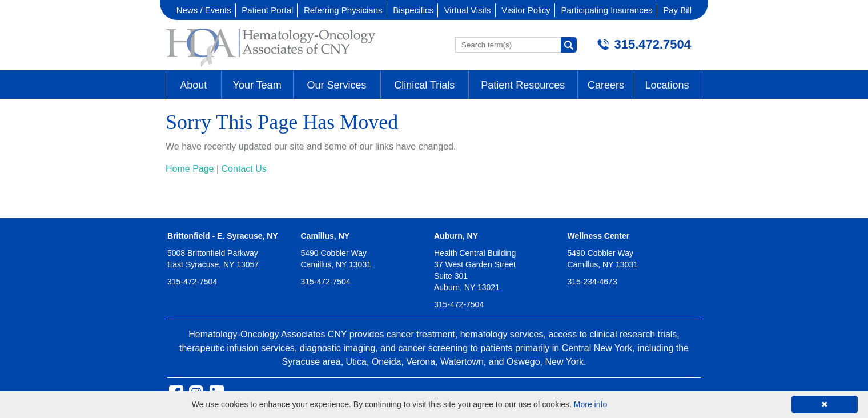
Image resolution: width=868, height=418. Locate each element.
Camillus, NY (325, 236)
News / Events (204, 10)
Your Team (257, 85)
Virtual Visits (468, 10)
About (193, 85)
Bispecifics (413, 10)
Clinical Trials (424, 85)
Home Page (190, 169)
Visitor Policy (526, 10)
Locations (667, 85)
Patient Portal (267, 10)
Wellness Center (599, 236)
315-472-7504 (192, 282)
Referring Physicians (343, 10)
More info (590, 404)
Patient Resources (523, 85)
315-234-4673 (592, 282)
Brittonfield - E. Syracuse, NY (223, 236)
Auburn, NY (456, 236)
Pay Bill (677, 10)
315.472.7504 (652, 44)
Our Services (337, 85)
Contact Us (244, 169)
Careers (606, 85)
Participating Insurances (606, 10)
